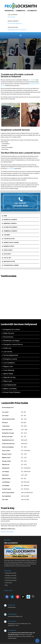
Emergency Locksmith (11, 575)
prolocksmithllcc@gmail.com (15, 23)
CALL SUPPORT (20, 203)
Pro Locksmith (32, 80)
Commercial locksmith (11, 580)
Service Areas (9, 583)
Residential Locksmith (11, 573)
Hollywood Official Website (7, 532)
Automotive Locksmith (11, 578)
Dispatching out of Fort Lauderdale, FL (17, 30)
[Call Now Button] (37, 641)
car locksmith (11, 169)
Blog (6, 585)
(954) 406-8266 (12, 607)
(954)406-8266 (11, 17)
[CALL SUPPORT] (21, 199)
